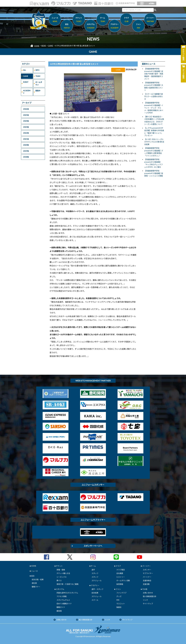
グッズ (119, 596)
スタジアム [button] (91, 26)
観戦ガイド (61, 607)
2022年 (26, 133)
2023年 (26, 127)
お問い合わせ (148, 593)
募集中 (38, 91)
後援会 (119, 607)
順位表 (34, 583)
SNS (118, 600)
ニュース (55, 20)
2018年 (26, 157)
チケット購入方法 (63, 573)
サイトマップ (148, 604)
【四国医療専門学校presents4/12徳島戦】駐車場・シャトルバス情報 (154, 173)
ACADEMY (27, 92)
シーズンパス (62, 577)
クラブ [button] (126, 20)
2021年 (26, 139)
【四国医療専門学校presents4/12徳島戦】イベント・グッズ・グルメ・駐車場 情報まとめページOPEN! (154, 108)
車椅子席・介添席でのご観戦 (67, 584)
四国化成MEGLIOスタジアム (67, 593)
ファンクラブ (121, 593)
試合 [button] (67, 26)
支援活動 (146, 584)
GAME (51, 46)
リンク (145, 600)
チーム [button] (103, 20)
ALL (24, 70)
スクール (95, 600)
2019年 (26, 151)
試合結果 (95, 593)
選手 (93, 570)
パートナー (147, 577)
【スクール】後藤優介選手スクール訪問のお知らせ (154, 96)
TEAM (38, 76)
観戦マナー (36, 587)
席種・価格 (61, 570)
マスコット (121, 604)
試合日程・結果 (38, 579)
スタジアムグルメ (63, 600)
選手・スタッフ (97, 589)
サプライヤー (148, 573)
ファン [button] (138, 26)
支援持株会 (147, 580)
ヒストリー (121, 577)
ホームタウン (39, 83)
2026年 (26, 109)
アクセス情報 (62, 596)
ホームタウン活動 (123, 580)
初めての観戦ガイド (64, 604)
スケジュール (97, 580)
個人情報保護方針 (150, 596)
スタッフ (95, 573)
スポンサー (147, 570)
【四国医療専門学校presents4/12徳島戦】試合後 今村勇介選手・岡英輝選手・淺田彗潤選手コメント (154, 74)
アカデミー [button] (115, 26)
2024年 (26, 121)
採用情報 (120, 584)
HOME (37, 46)
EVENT (26, 82)
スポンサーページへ (93, 546)
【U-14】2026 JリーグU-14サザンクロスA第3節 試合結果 (154, 142)
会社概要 (120, 573)
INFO (37, 70)
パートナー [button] (150, 20)
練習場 (59, 611)
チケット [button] (79, 20)
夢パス (59, 580)
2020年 (26, 145)
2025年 (26, 115)
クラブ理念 (121, 570)
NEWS (44, 46)
